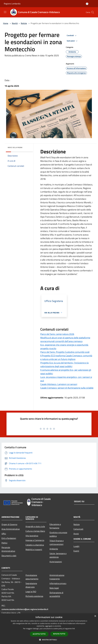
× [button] (95, 616)
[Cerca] (93, 12)
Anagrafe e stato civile (35, 526)
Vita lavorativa (32, 536)
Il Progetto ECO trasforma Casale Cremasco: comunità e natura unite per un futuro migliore (66, 357)
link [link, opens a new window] (74, 629)
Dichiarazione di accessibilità (56, 594)
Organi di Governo (9, 524)
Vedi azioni (72, 41)
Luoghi (76, 546)
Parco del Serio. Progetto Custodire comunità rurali (65, 352)
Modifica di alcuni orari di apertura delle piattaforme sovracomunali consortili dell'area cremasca (65, 339)
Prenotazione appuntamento (32, 577)
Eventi (76, 551)
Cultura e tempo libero (35, 531)
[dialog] (49, 629)
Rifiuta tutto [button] (59, 634)
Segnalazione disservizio (31, 585)
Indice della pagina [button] (15, 147)
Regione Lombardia (12, 4)
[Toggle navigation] (5, 12)
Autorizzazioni (56, 562)
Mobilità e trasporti (34, 549)
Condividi (72, 36)
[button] (49, 640)
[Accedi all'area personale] (87, 4)
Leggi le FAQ (31, 592)
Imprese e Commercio (35, 540)
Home (6, 23)
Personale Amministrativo (8, 549)
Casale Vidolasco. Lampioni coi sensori (59, 384)
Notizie (24, 23)
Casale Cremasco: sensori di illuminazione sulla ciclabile (67, 388)
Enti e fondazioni (9, 538)
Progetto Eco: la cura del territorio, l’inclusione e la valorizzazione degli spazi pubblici (64, 365)
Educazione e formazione (55, 526)
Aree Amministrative (11, 529)
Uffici (4, 534)
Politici (4, 543)
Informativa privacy (58, 583)
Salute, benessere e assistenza (58, 555)
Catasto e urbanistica (35, 545)
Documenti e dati (9, 556)
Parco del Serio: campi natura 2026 (57, 334)
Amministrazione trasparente (57, 577)
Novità (15, 23)
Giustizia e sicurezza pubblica (58, 534)
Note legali (54, 588)
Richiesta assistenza (34, 596)
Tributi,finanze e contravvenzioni (57, 542)
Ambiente (54, 549)
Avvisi (76, 534)
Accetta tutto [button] (39, 634)
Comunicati (78, 529)
